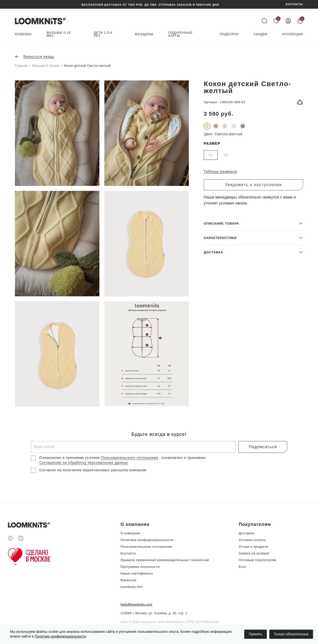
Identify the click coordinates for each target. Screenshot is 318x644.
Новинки (23, 34)
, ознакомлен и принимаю (182, 458)
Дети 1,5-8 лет (103, 34)
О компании (130, 533)
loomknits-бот (132, 587)
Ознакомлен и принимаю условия (70, 458)
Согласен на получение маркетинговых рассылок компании (93, 470)
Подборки (229, 34)
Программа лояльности (140, 567)
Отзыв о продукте (254, 547)
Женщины (144, 34)
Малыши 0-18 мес (59, 34)
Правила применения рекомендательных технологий (165, 560)
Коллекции (293, 34)
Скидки (260, 34)
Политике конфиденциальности (60, 636)
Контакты (128, 553)
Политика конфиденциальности (147, 540)
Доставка (246, 533)
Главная (21, 66)
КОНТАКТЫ (294, 4)
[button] (253, 371)
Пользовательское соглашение (146, 547)
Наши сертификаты (137, 573)
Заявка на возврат (254, 553)
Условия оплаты (252, 540)
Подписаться (263, 447)
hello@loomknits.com (136, 605)
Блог (243, 567)
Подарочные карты (181, 34)
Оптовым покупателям (258, 560)
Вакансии (128, 580)
